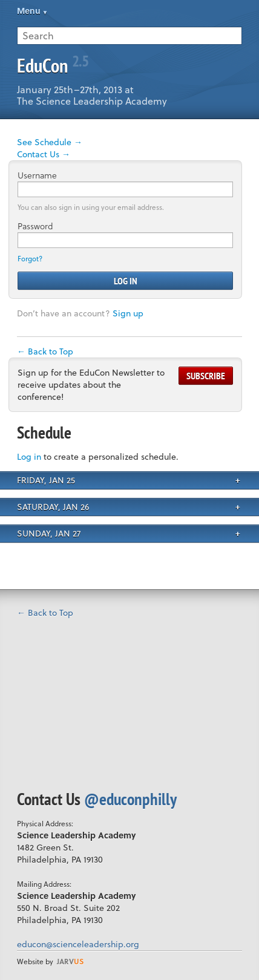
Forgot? (30, 259)
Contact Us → (44, 154)
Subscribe (206, 376)
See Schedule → (50, 142)
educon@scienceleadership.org (78, 944)
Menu (29, 11)
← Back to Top (45, 351)
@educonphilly (130, 799)
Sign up (128, 313)
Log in (29, 456)
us (70, 961)
